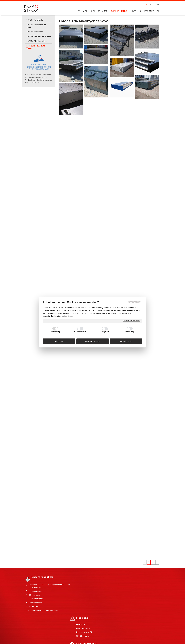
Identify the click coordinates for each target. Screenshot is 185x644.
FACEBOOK (82, 609)
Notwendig (55, 332)
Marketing (130, 332)
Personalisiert (80, 332)
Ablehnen (59, 341)
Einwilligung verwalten (127, 641)
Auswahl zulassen (92, 341)
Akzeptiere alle (126, 341)
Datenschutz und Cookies (132, 321)
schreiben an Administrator (89, 641)
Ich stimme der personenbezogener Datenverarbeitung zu (136, 613)
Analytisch (105, 332)
